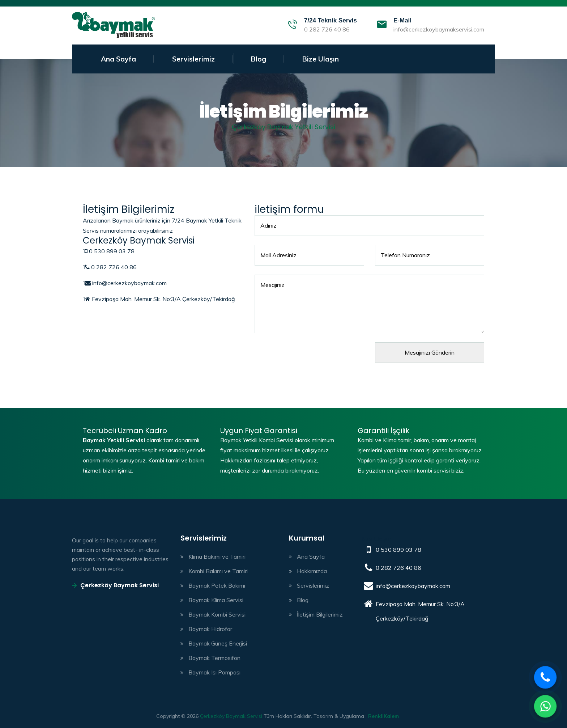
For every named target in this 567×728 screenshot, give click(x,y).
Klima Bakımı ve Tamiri (217, 556)
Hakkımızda (312, 571)
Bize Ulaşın (321, 59)
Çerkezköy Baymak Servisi (115, 585)
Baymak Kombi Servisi (217, 614)
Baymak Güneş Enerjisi (218, 643)
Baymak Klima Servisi (216, 600)
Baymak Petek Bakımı (217, 585)
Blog (259, 59)
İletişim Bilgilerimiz (320, 614)
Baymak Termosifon (214, 658)
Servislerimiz (193, 59)
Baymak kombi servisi (114, 26)
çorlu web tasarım (390, 716)
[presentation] (310, 356)
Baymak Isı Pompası (214, 672)
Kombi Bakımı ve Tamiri (218, 571)
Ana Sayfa (118, 59)
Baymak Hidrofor (210, 629)
